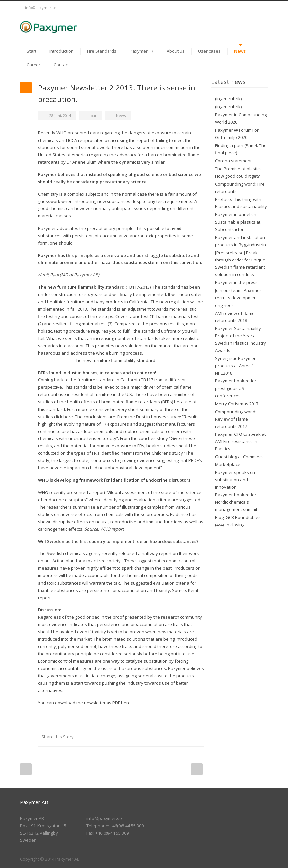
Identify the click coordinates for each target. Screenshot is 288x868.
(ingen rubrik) (228, 99)
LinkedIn (248, 8)
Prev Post (26, 769)
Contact (61, 65)
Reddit (145, 736)
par (94, 116)
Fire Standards (102, 51)
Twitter (235, 8)
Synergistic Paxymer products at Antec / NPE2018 (235, 366)
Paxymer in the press (236, 282)
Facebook (105, 736)
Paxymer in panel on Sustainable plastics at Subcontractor (238, 222)
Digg (158, 736)
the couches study (149, 438)
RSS (261, 8)
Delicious (171, 736)
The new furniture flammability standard (115, 360)
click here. (64, 417)
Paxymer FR (142, 51)
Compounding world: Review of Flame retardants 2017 (236, 419)
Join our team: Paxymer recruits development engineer (238, 298)
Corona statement (233, 161)
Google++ (184, 736)
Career (34, 65)
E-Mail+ (198, 736)
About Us (176, 51)
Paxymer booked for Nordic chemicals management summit (236, 502)
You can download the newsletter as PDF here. (85, 703)
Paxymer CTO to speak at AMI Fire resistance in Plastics (240, 441)
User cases (209, 51)
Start (31, 51)
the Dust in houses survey (155, 417)
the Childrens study (164, 453)
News (240, 51)
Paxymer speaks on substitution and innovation (235, 480)
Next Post (197, 769)
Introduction (62, 51)
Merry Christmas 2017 (237, 404)
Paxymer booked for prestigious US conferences (236, 388)
